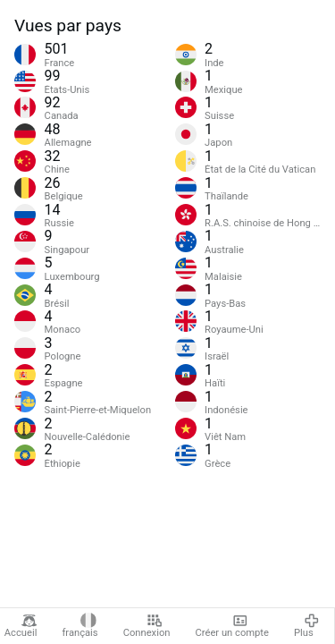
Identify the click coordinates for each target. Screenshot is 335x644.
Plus (307, 626)
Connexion (147, 626)
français (80, 626)
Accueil (21, 626)
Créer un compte (232, 626)
